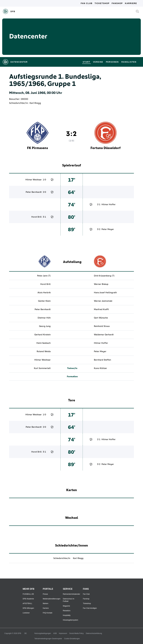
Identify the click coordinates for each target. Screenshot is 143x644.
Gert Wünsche (101, 318)
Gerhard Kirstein (42, 335)
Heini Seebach (44, 343)
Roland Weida (44, 351)
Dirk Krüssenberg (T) (104, 276)
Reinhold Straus (102, 326)
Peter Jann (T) (44, 276)
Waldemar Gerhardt (104, 335)
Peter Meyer (108, 229)
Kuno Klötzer (100, 368)
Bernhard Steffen (102, 360)
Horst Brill (36, 217)
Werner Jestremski (103, 301)
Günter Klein (44, 301)
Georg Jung (45, 326)
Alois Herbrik (44, 293)
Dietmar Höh (44, 318)
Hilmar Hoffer (109, 204)
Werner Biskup (101, 284)
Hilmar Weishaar (34, 180)
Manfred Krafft (101, 309)
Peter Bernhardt (34, 192)
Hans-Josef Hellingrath (105, 293)
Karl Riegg (35, 103)
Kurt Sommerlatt (42, 368)
